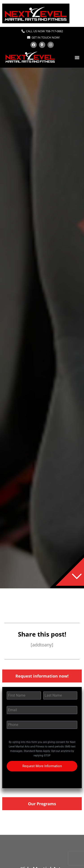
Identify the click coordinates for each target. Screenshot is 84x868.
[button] (77, 57)
